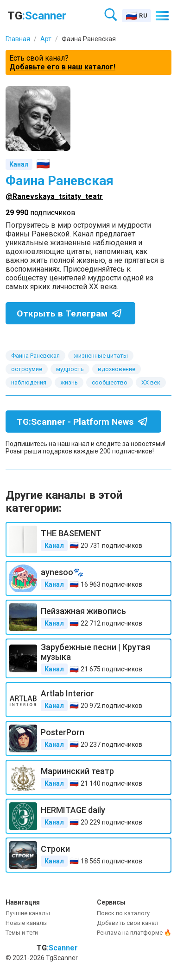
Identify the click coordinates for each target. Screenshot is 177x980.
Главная (18, 39)
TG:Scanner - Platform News (84, 422)
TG (37, 16)
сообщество (110, 382)
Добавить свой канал (128, 923)
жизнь (69, 382)
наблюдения (29, 382)
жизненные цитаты (101, 356)
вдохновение (117, 369)
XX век (151, 382)
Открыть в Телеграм (71, 313)
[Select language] (136, 16)
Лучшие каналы (28, 913)
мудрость (70, 369)
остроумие (27, 369)
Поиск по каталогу (123, 913)
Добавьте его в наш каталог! (62, 67)
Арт (46, 39)
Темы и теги (22, 933)
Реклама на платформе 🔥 (134, 933)
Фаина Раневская (35, 356)
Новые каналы (27, 923)
